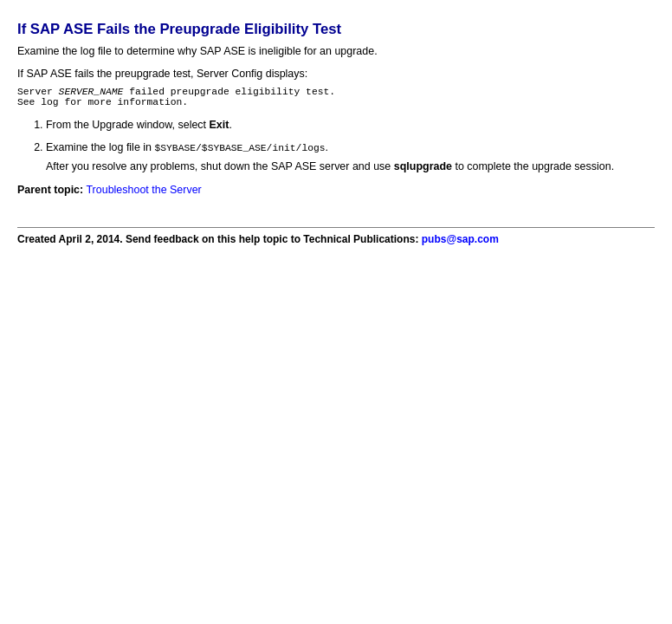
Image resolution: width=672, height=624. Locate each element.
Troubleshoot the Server (143, 196)
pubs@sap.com (460, 245)
